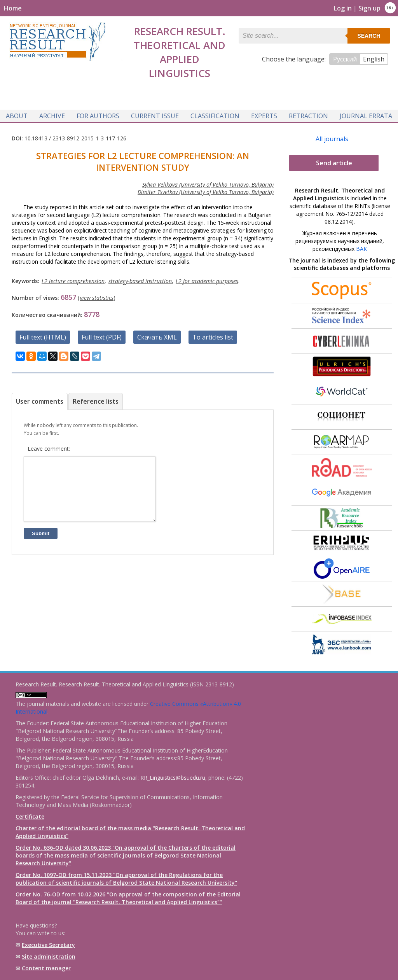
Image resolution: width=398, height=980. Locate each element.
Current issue (155, 116)
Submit (41, 545)
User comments (40, 401)
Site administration (49, 956)
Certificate (30, 816)
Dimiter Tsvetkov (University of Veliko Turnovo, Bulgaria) (206, 192)
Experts (264, 116)
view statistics (97, 298)
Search (369, 36)
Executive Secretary (48, 945)
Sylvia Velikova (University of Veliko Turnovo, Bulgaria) (208, 185)
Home (13, 8)
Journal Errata (366, 116)
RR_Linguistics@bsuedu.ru (173, 778)
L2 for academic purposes (207, 281)
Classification (215, 116)
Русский (345, 59)
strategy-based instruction (140, 281)
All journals (332, 139)
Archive (52, 116)
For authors (98, 116)
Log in (343, 8)
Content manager (46, 968)
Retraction (308, 116)
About (17, 116)
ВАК (361, 249)
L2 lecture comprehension (73, 281)
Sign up (369, 8)
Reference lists (96, 401)
